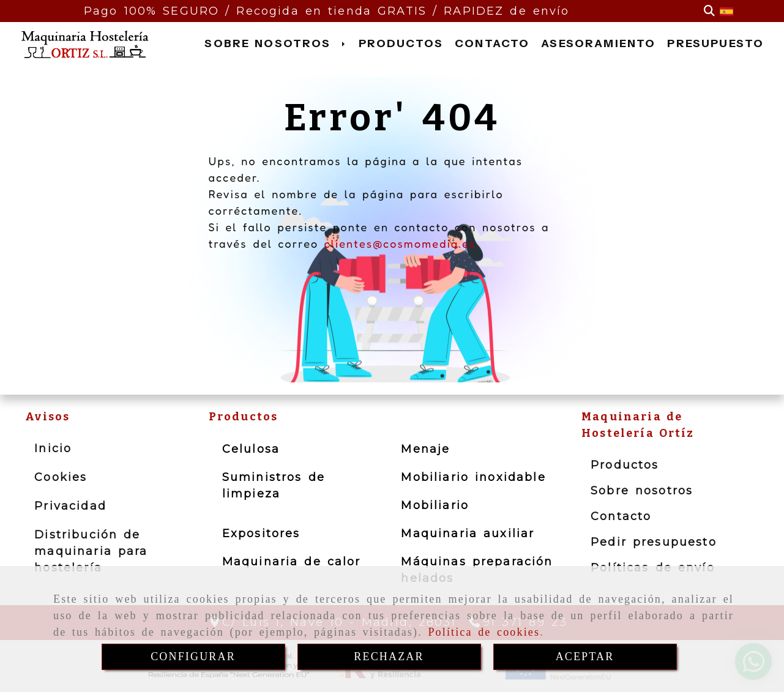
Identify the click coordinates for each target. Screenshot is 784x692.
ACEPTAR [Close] (585, 657)
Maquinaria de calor (292, 562)
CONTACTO (492, 43)
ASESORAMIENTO (598, 43)
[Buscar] (709, 11)
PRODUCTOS (401, 43)
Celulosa (251, 449)
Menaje (425, 449)
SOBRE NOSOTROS (275, 43)
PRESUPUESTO (715, 43)
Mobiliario (435, 505)
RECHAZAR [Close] (389, 657)
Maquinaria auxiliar (468, 534)
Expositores (261, 534)
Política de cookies (484, 632)
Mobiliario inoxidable (473, 477)
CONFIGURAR (193, 657)
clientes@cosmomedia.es (400, 244)
